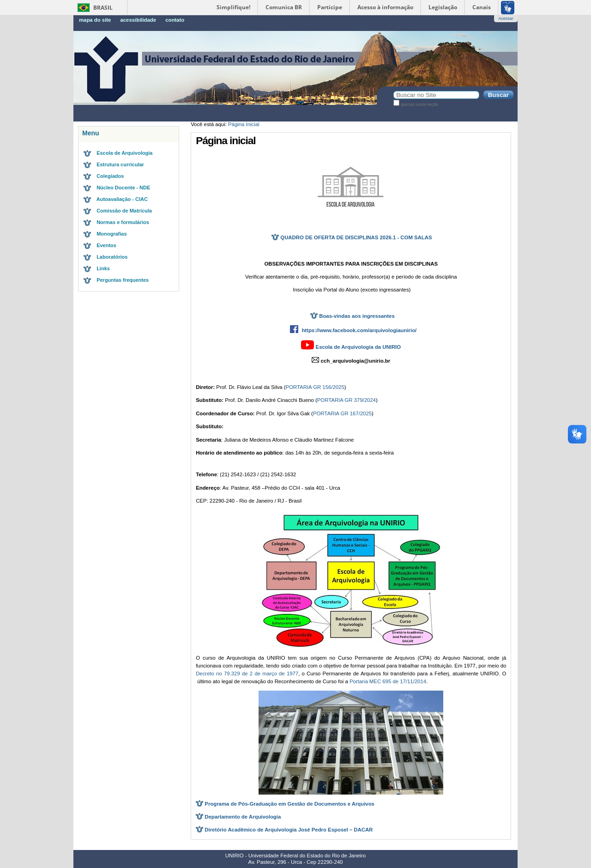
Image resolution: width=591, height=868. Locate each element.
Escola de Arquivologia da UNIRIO (359, 347)
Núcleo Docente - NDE (123, 188)
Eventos (106, 245)
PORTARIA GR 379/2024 (347, 400)
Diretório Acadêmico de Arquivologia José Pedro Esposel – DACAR (289, 830)
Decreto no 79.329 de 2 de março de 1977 (247, 674)
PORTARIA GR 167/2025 (342, 413)
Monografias (112, 234)
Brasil (103, 8)
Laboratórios (112, 257)
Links (103, 268)
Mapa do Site (95, 20)
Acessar (506, 18)
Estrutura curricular (120, 164)
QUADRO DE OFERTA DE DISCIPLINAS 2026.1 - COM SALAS (351, 237)
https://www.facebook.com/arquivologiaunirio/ (359, 330)
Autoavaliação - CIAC (122, 199)
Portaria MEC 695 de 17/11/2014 (388, 681)
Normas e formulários (123, 222)
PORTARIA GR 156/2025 (315, 387)
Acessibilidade (138, 20)
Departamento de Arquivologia (243, 817)
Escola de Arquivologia (124, 153)
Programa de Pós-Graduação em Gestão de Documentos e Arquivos (289, 804)
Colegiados (110, 176)
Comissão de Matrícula (124, 211)
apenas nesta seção (419, 104)
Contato (175, 20)
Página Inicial (244, 124)
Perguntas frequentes (123, 280)
